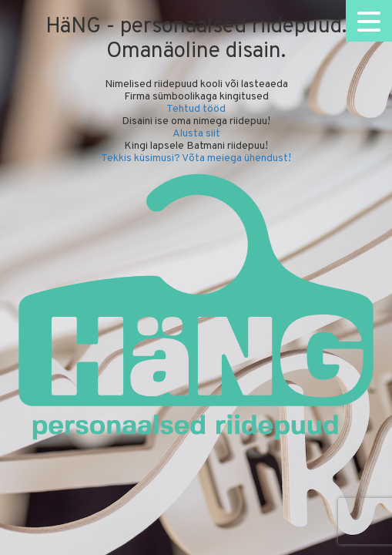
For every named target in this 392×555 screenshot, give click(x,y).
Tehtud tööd (196, 109)
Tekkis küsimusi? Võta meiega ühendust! (196, 158)
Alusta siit (196, 134)
